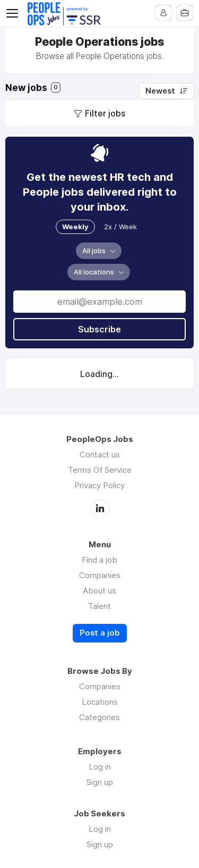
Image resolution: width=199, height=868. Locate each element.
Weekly (75, 227)
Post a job (100, 633)
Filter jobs (105, 113)
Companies (100, 575)
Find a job (99, 560)
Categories (99, 717)
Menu (14, 13)
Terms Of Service (100, 470)
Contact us (100, 454)
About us (99, 591)
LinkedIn (100, 509)
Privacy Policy (99, 485)
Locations (100, 702)
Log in (100, 767)
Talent (99, 606)
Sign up (100, 782)
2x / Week (120, 227)
